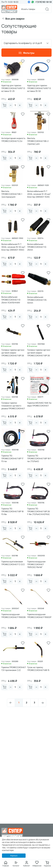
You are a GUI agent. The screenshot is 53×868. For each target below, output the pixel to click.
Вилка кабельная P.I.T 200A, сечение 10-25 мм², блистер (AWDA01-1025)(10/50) (39, 195)
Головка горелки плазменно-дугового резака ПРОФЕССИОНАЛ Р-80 (13, 407)
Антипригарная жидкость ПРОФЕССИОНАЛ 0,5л (13, 140)
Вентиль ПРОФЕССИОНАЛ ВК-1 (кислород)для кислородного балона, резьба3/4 (12, 197)
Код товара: (6, 80)
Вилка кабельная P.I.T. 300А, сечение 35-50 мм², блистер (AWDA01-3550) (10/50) (14, 248)
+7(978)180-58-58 (43, 2)
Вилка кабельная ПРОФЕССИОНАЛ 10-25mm (37, 247)
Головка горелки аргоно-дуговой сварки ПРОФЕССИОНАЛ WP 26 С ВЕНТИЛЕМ (39, 354)
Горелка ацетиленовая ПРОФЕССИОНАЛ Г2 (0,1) (13, 563)
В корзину (5, 105)
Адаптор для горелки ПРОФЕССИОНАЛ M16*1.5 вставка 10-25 (13, 88)
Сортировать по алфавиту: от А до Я (23, 43)
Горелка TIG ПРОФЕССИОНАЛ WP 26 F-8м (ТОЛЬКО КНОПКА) (39, 511)
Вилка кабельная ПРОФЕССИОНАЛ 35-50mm (37, 300)
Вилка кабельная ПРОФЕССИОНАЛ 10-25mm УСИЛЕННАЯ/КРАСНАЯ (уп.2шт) (11, 301)
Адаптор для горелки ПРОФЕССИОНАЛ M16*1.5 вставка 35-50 (39, 88)
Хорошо (14, 856)
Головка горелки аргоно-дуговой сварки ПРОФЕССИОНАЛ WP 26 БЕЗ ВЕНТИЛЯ (13, 354)
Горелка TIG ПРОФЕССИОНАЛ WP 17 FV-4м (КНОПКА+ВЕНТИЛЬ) (12, 460)
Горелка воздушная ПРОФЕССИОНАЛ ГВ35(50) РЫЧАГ (36, 564)
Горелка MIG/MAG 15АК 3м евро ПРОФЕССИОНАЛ (39, 404)
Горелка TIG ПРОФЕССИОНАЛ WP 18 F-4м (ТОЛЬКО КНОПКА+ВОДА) (39, 460)
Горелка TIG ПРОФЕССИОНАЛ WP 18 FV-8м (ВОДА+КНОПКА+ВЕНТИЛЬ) (13, 514)
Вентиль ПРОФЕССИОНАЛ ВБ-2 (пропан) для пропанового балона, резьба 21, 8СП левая (38, 144)
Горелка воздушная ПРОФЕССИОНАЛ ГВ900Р (39, 616)
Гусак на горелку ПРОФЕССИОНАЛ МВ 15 (38, 669)
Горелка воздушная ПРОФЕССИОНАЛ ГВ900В (13, 616)
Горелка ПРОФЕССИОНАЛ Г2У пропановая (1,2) (14, 669)
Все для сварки (15, 19)
